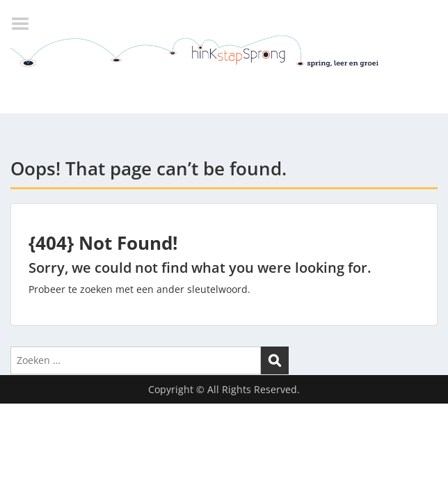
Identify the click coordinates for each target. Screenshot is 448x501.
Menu (25, 24)
